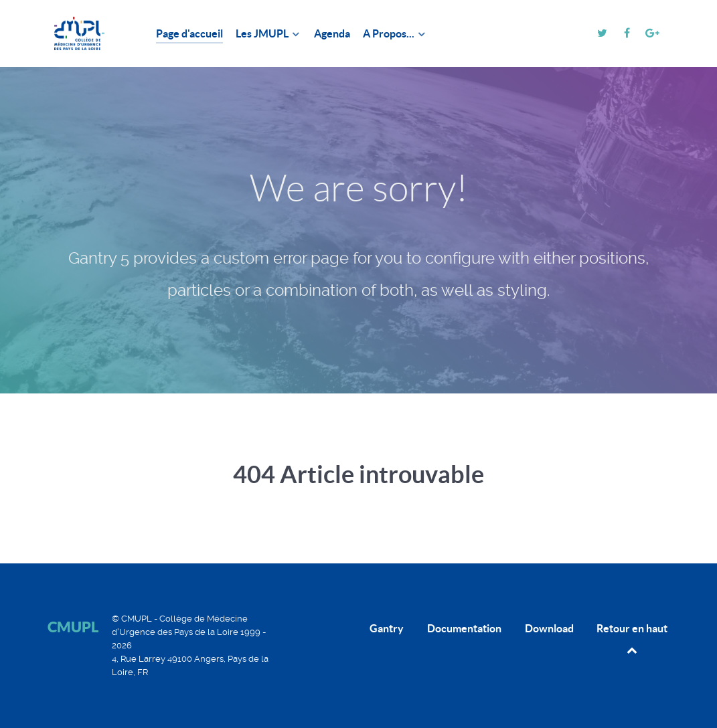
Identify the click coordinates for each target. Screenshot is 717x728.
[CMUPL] (86, 33)
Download (549, 628)
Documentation (464, 628)
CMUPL (73, 627)
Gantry (387, 628)
